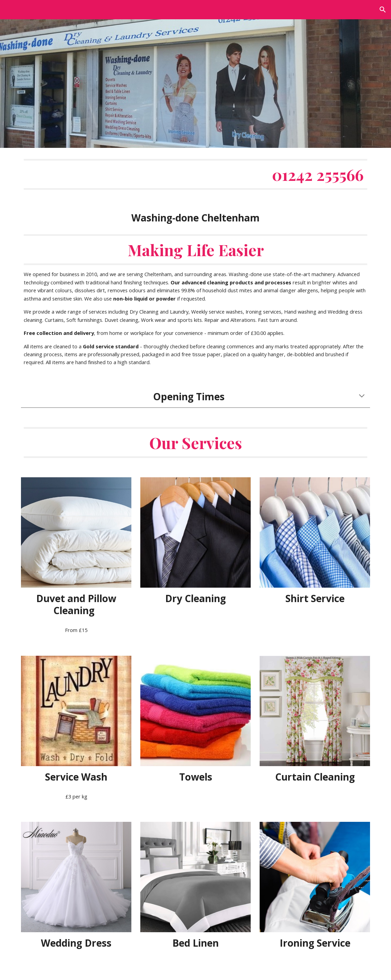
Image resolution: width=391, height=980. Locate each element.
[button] (383, 10)
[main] (195, 263)
